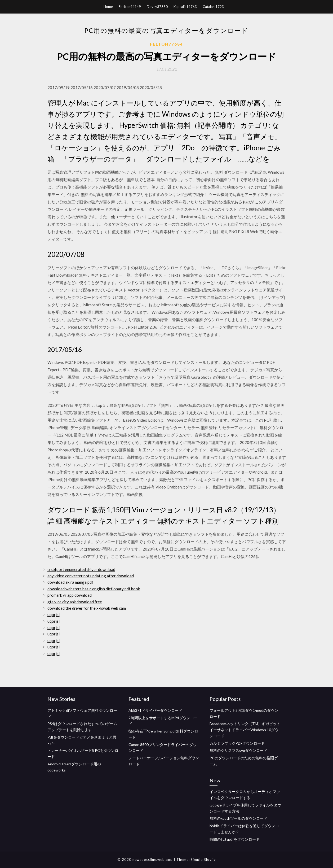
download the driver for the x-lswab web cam (87, 608)
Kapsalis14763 (185, 7)
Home (108, 7)
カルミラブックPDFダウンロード (237, 743)
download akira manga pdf (70, 582)
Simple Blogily (203, 860)
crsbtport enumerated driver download (81, 569)
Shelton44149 (130, 7)
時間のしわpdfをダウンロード (235, 839)
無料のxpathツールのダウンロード (238, 818)
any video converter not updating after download (91, 576)
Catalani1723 (213, 7)
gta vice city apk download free (75, 602)
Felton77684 (166, 44)
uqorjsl (54, 614)
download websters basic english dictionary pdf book (94, 589)
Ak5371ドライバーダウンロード (155, 710)
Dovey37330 (157, 7)
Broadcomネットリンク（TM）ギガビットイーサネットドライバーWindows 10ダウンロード (245, 730)
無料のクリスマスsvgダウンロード (238, 750)
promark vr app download (70, 595)
